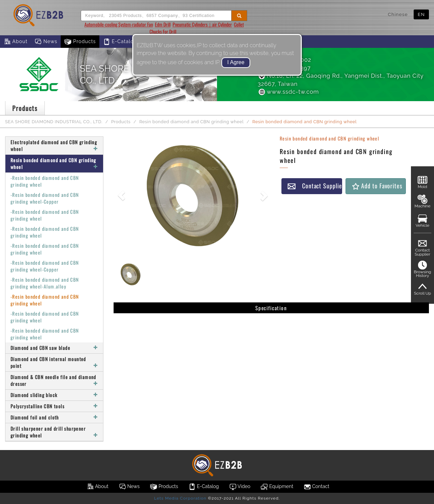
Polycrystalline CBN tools (54, 406)
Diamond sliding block (54, 395)
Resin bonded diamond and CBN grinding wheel (192, 122)
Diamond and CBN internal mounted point (54, 362)
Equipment (277, 487)
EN (421, 14)
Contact (316, 487)
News (46, 42)
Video (240, 487)
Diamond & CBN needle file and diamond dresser (54, 380)
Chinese (398, 14)
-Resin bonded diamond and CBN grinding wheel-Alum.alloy (45, 283)
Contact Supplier (315, 186)
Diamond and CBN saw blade (54, 348)
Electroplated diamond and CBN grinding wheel (54, 145)
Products (80, 42)
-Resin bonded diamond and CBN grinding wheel (45, 181)
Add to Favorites (377, 186)
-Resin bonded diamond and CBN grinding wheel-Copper (45, 198)
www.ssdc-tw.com (288, 92)
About (15, 42)
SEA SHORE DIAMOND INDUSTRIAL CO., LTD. (54, 122)
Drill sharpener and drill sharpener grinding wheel (54, 432)
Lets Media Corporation (180, 498)
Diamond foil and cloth (54, 417)
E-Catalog (120, 42)
